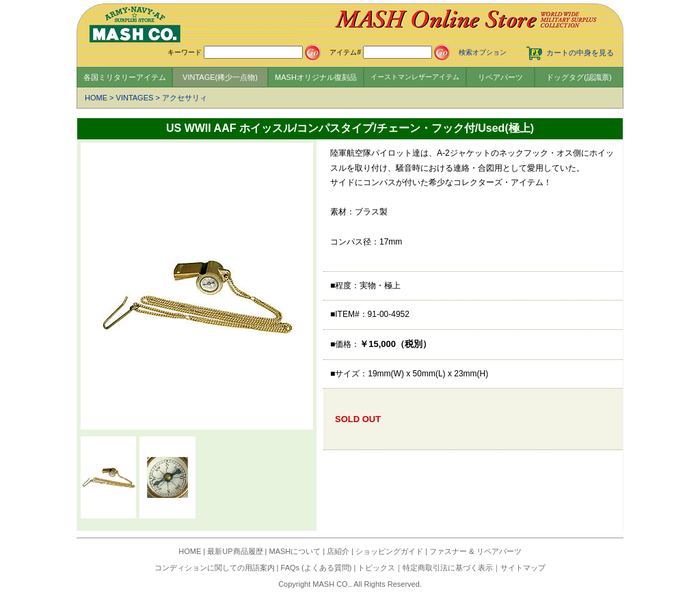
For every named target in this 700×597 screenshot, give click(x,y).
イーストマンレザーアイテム (415, 77)
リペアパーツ (500, 77)
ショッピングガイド (389, 551)
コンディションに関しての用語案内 (215, 568)
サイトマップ (523, 568)
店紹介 (338, 551)
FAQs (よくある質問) (317, 568)
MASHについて (295, 551)
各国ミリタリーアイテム (125, 77)
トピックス (376, 568)
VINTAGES (135, 98)
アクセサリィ (185, 98)
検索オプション (483, 52)
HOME (96, 98)
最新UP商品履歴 (235, 551)
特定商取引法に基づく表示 (448, 568)
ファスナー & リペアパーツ (475, 551)
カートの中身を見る (580, 53)
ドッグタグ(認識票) (579, 77)
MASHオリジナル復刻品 (316, 77)
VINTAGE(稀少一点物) (220, 77)
